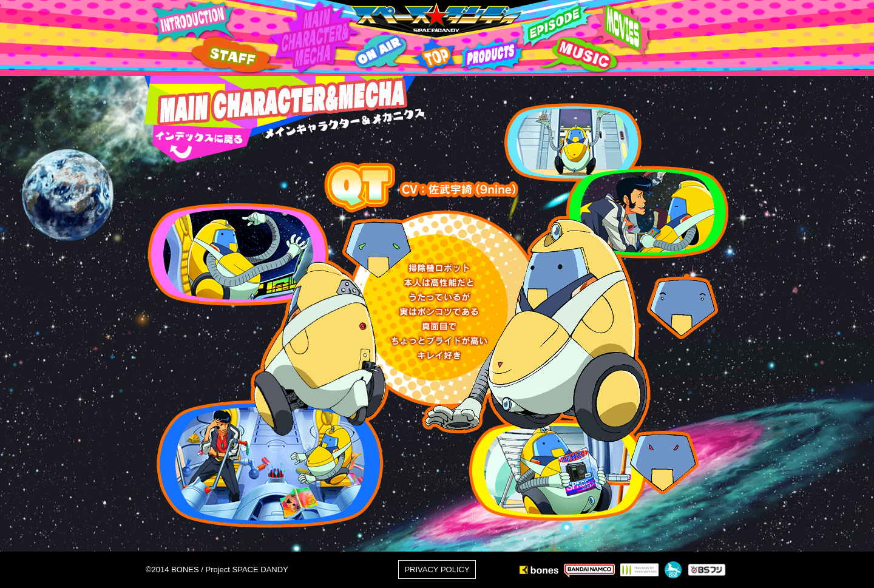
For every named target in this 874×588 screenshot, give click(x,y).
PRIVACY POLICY (437, 569)
